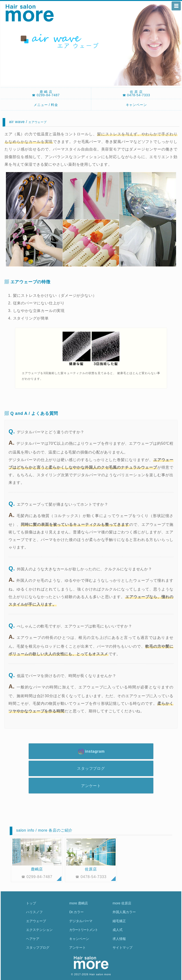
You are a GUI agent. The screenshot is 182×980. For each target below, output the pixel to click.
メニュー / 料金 (46, 105)
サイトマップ (123, 948)
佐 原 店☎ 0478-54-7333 (136, 93)
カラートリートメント (83, 930)
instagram (91, 751)
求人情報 (119, 939)
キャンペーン (136, 105)
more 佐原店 (122, 903)
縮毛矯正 (119, 921)
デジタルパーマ (81, 921)
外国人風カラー (124, 912)
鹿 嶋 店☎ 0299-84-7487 (46, 93)
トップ (31, 903)
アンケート (91, 786)
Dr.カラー (76, 912)
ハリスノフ (34, 912)
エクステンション (39, 930)
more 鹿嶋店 (79, 903)
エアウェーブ (36, 921)
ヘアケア (33, 939)
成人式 (118, 930)
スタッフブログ (91, 768)
